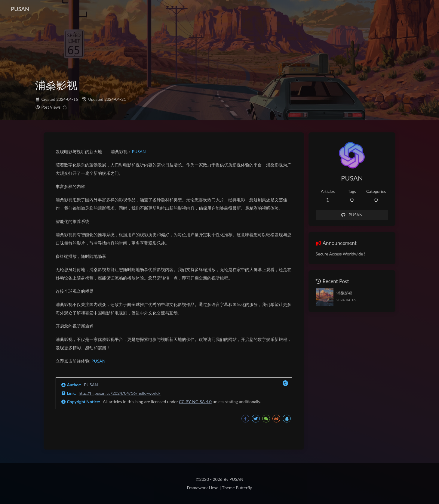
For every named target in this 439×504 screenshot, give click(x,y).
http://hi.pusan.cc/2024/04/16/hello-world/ (120, 393)
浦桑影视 (344, 293)
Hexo (213, 488)
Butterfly (244, 488)
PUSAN (139, 152)
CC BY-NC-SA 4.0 (195, 402)
